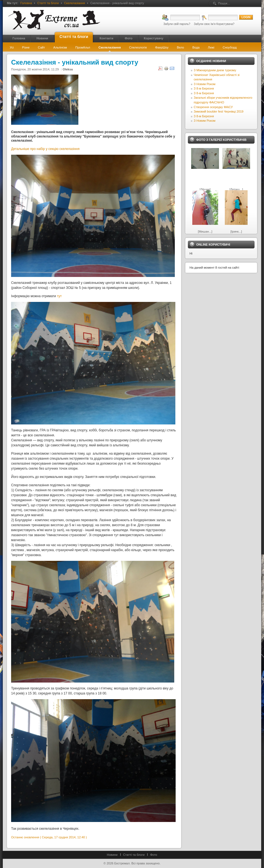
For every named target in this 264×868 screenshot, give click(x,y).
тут (59, 296)
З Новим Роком (205, 84)
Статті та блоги (48, 3)
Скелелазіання (75, 3)
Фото (154, 855)
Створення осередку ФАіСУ (213, 107)
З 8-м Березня (204, 88)
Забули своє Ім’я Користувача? (214, 24)
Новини (112, 855)
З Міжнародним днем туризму (215, 70)
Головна (26, 3)
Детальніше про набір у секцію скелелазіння (45, 149)
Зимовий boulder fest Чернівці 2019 (219, 111)
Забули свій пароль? (177, 24)
